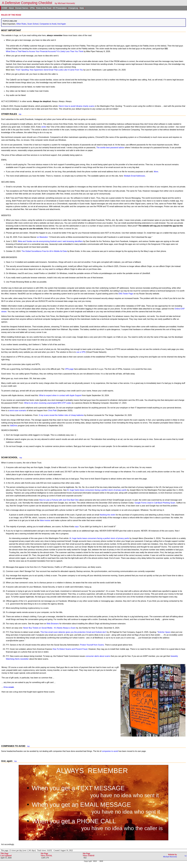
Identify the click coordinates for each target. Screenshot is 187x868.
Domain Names (22, 8)
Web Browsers (53, 624)
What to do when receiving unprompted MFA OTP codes (48, 403)
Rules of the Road (44, 8)
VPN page (69, 369)
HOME (4, 8)
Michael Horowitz (170, 857)
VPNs (32, 8)
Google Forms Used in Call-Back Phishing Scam (155, 503)
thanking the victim (107, 515)
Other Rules (21, 24)
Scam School (33, 24)
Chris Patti (52, 410)
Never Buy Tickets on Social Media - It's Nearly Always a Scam (49, 628)
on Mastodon (42, 237)
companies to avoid (110, 751)
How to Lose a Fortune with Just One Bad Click (59, 500)
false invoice (45, 520)
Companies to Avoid (48, 24)
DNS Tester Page (126, 294)
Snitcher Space (164, 632)
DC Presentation (60, 8)
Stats (82, 8)
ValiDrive (14, 426)
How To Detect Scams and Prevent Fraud (70, 649)
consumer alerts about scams (98, 656)
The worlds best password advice (110, 148)
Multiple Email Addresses (135, 176)
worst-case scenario (18, 410)
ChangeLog (73, 8)
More (156, 172)
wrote (44, 127)
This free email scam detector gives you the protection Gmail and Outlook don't (73, 632)
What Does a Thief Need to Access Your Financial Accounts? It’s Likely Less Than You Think (45, 51)
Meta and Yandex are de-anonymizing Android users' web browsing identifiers (50, 241)
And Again (62, 24)
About (11, 8)
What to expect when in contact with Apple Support (60, 395)
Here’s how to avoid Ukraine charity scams (76, 106)
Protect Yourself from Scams (92, 645)
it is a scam (9, 687)
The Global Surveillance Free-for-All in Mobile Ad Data (44, 251)
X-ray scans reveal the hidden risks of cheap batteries (61, 415)
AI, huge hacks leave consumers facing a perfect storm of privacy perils (97, 490)
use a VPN (81, 352)
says (77, 527)
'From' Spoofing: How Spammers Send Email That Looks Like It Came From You (49, 70)
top (20, 114)
